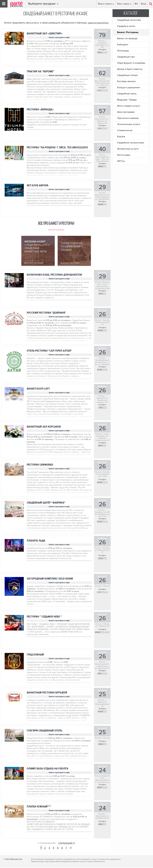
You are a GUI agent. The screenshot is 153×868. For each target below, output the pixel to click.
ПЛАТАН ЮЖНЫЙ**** (39, 807)
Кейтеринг (123, 45)
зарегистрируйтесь (98, 23)
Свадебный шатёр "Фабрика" (46, 503)
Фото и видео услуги (128, 106)
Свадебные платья (127, 75)
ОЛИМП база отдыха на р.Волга (48, 769)
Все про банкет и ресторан (56, 224)
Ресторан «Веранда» (40, 110)
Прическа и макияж (128, 118)
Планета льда (36, 541)
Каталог (131, 14)
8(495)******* (102, 331)
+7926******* (102, 744)
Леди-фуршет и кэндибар (131, 63)
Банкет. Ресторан (35, 264)
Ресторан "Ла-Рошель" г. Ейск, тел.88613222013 (57, 148)
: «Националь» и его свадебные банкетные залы (37, 247)
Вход (144, 4)
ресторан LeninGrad (40, 465)
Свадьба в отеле (126, 26)
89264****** (102, 204)
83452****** (102, 712)
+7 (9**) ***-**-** (102, 90)
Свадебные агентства (129, 20)
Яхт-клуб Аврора (38, 186)
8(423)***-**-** (102, 522)
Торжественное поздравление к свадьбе (72, 247)
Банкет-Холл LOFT (38, 389)
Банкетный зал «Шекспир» (45, 34)
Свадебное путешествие (131, 143)
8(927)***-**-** (102, 788)
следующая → (66, 843)
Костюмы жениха (126, 81)
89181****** (102, 825)
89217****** (102, 446)
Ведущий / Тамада (127, 100)
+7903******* (102, 559)
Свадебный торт (126, 57)
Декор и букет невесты (130, 69)
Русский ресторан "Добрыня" (46, 313)
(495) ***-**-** (102, 674)
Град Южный (35, 655)
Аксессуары (124, 155)
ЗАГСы (121, 161)
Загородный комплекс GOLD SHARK (50, 579)
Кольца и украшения (128, 87)
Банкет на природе (127, 38)
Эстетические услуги (129, 124)
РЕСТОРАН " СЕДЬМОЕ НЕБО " (44, 617)
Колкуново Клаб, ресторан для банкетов (54, 275)
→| (71, 848)
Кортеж (121, 137)
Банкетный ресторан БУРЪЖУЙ (47, 693)
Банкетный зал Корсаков (44, 427)
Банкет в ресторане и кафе (59, 37)
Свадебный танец (127, 94)
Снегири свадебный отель (44, 731)
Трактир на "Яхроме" (40, 72)
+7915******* (102, 408)
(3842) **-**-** (102, 52)
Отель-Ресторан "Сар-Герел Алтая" (49, 351)
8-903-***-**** (102, 370)
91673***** (102, 294)
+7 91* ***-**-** (102, 128)
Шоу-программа (126, 112)
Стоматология (125, 130)
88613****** (102, 166)
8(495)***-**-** (102, 483)
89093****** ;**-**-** (102, 633)
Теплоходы (123, 51)
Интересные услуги (128, 149)
